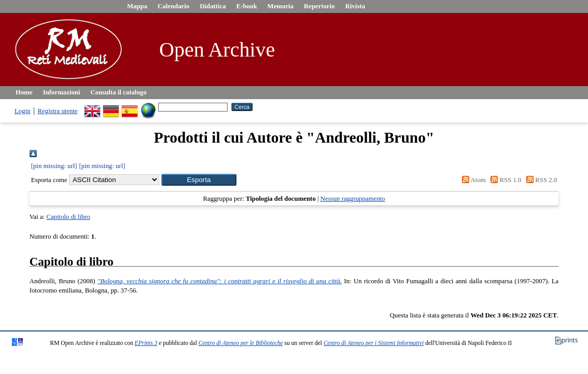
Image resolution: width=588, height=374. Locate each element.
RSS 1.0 (505, 180)
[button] (199, 180)
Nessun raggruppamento (353, 199)
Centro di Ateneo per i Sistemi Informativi (374, 343)
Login (23, 111)
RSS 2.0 (540, 180)
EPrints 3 (146, 343)
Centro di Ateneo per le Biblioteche (241, 343)
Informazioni (62, 92)
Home (24, 92)
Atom (472, 180)
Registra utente (58, 111)
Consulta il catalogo (119, 92)
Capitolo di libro (68, 217)
